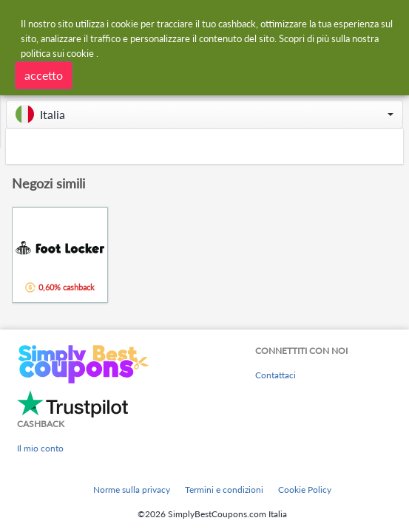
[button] (204, 114)
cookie (80, 53)
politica (36, 53)
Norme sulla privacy (132, 490)
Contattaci (276, 375)
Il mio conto (40, 448)
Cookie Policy (305, 490)
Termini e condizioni (224, 490)
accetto (44, 75)
